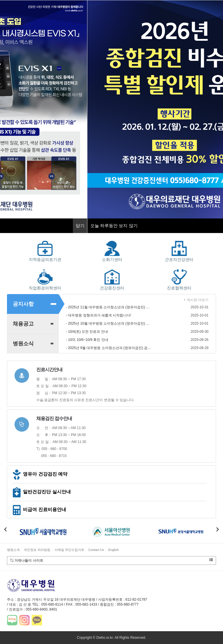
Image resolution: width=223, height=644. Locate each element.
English (114, 550)
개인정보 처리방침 (37, 550)
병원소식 (23, 344)
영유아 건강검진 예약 (39, 474)
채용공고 (23, 324)
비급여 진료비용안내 (39, 509)
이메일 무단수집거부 (69, 550)
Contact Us (96, 550)
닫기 (80, 226)
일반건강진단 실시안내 (41, 492)
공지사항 (23, 304)
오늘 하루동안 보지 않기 (114, 226)
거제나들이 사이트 (111, 560)
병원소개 (13, 550)
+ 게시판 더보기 (196, 300)
